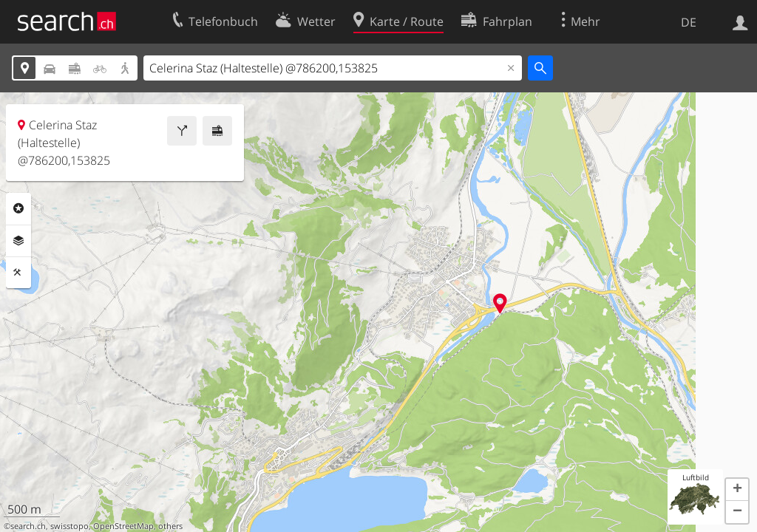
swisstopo (69, 526)
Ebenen (18, 241)
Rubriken (18, 208)
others (170, 526)
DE (689, 22)
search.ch (28, 526)
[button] (737, 490)
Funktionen (18, 273)
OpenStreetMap (123, 526)
